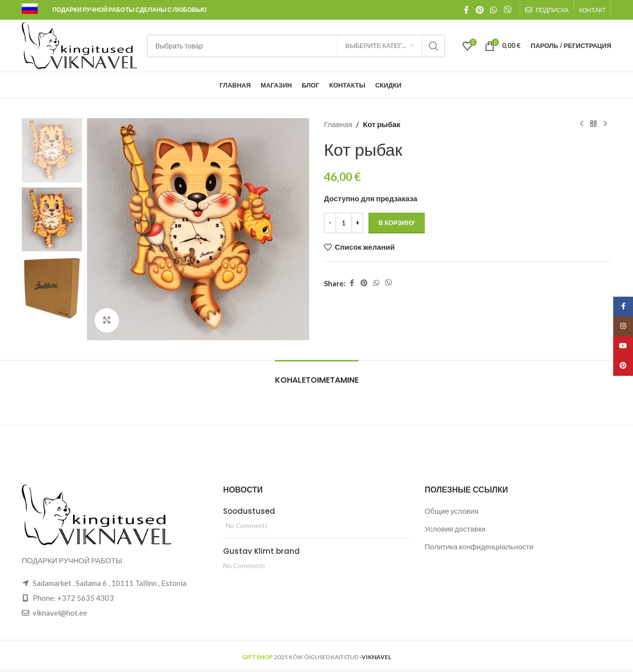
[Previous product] (582, 124)
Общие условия (452, 511)
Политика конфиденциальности (479, 546)
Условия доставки (455, 529)
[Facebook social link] (466, 10)
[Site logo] (79, 45)
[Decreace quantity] (330, 223)
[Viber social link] (508, 10)
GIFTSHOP (257, 657)
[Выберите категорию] (380, 46)
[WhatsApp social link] (494, 10)
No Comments (247, 526)
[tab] (317, 375)
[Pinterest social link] (479, 10)
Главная (338, 124)
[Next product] (605, 124)
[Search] (296, 46)
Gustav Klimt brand (261, 551)
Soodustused (249, 511)
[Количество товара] (344, 223)
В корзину (397, 223)
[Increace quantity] (357, 223)
